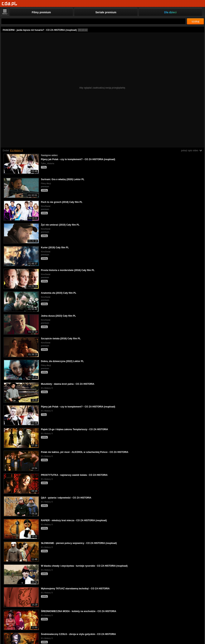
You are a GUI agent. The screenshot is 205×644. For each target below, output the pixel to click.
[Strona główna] (10, 4)
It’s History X (16, 151)
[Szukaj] (93, 21)
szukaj (195, 21)
